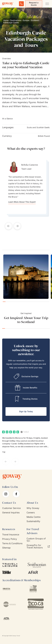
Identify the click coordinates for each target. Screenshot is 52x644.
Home (6, 20)
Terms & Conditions (12, 543)
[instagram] (6, 494)
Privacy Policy (10, 539)
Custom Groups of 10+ (36, 540)
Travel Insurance (11, 535)
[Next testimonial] (17, 226)
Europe (26, 20)
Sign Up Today (26, 411)
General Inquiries (11, 513)
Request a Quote (34, 4)
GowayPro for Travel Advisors (38, 546)
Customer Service (11, 508)
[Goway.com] (8, 4)
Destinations (16, 20)
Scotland (35, 20)
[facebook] (16, 494)
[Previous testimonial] (9, 226)
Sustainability (33, 521)
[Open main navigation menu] (47, 4)
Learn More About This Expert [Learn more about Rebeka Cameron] (22, 202)
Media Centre (33, 517)
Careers (31, 513)
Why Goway (33, 508)
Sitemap (6, 548)
